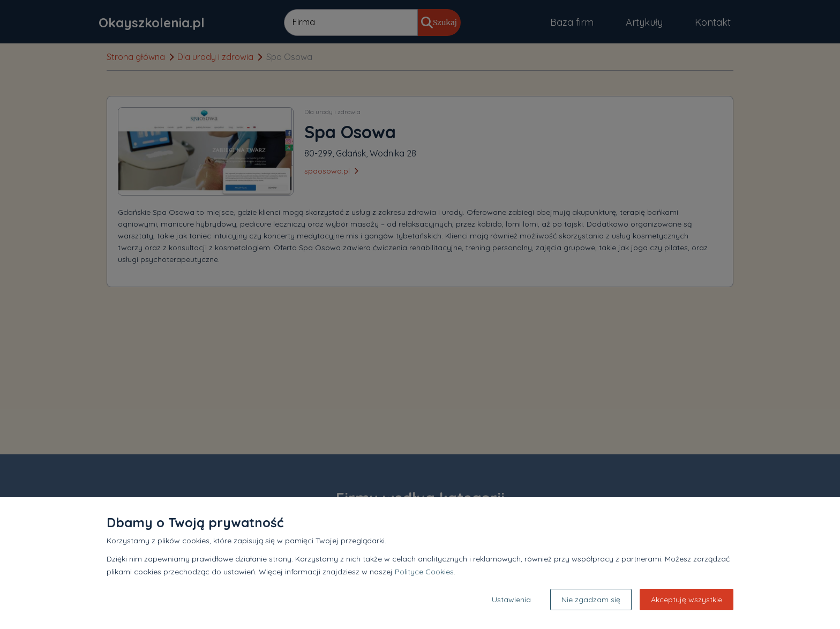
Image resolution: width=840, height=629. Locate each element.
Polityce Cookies (424, 572)
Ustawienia (511, 600)
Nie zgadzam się (591, 600)
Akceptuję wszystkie (687, 600)
